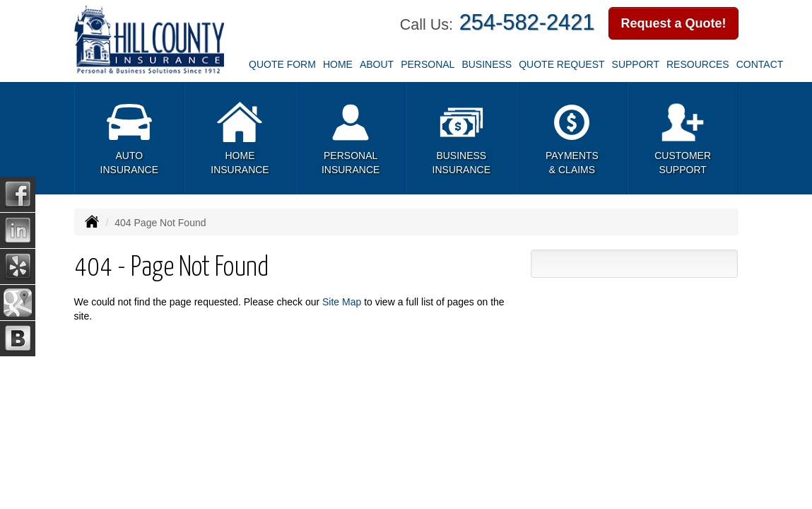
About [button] (377, 64)
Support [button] (636, 64)
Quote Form (282, 64)
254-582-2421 (527, 22)
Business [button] (487, 64)
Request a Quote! (673, 23)
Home (338, 64)
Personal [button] (428, 64)
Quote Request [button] (561, 64)
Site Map (342, 302)
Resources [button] (698, 64)
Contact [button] (760, 64)
